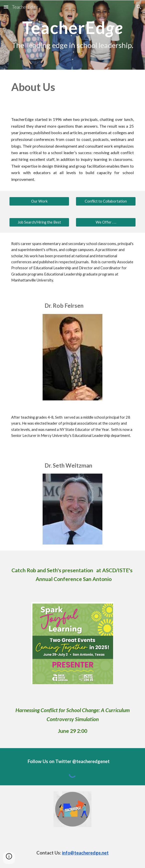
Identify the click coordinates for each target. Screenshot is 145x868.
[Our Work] (39, 201)
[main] (72, 35)
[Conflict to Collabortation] (106, 201)
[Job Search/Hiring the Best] (39, 222)
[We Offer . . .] (106, 222)
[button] (6, 7)
